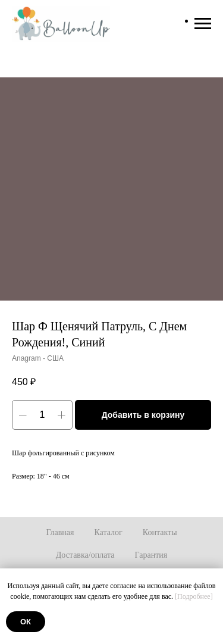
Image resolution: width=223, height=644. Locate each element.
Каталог (108, 532)
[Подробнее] (194, 596)
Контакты (160, 532)
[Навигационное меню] (203, 24)
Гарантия (151, 555)
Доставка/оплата (85, 555)
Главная (60, 532)
